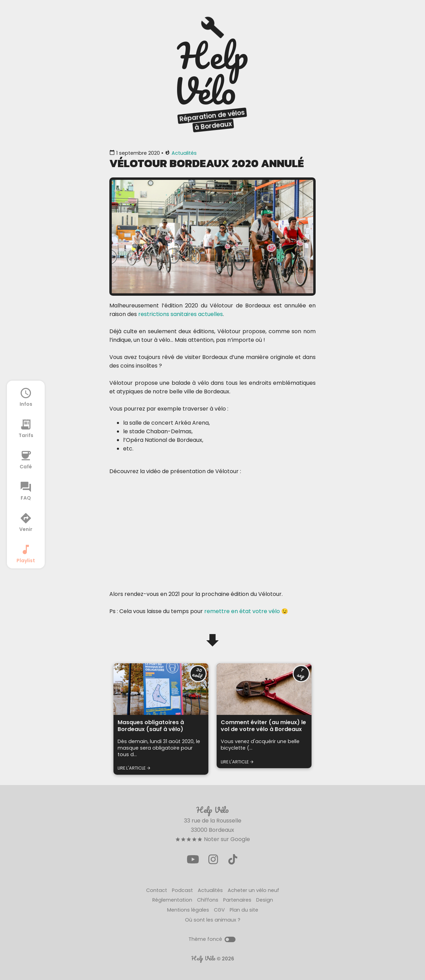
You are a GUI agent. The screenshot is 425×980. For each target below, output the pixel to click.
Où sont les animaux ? (213, 920)
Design (265, 900)
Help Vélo (203, 958)
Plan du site (244, 910)
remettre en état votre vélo (242, 611)
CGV (219, 910)
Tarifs (26, 428)
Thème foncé (212, 939)
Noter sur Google (212, 839)
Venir (26, 522)
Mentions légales (188, 910)
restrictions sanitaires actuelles (181, 314)
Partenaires (237, 900)
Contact (157, 890)
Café (26, 459)
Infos (26, 397)
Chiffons (208, 900)
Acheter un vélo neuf (253, 890)
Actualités (184, 153)
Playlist (26, 553)
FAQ (26, 491)
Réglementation (172, 900)
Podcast (182, 890)
